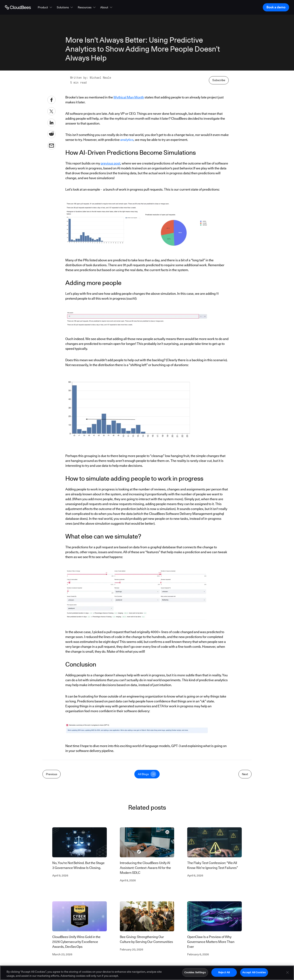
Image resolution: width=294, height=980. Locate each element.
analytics (127, 231)
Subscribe (219, 170)
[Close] (287, 972)
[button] (45, 7)
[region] (147, 973)
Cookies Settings (195, 972)
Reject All (224, 972)
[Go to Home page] (18, 7)
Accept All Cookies (254, 972)
